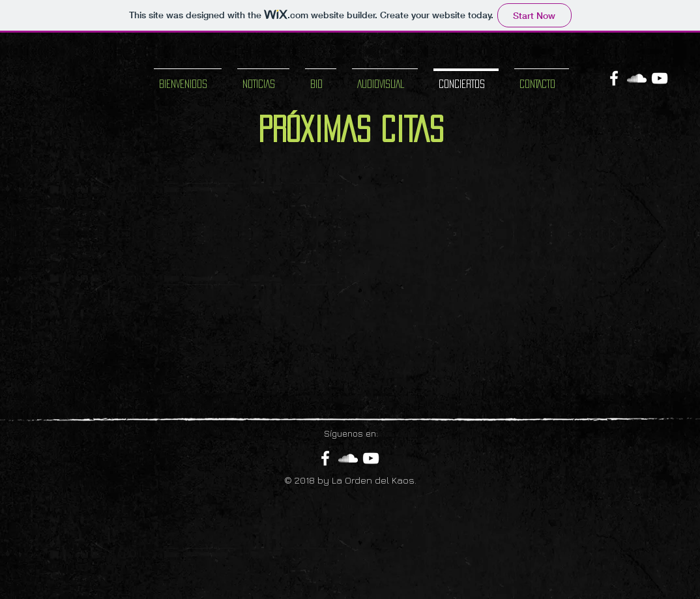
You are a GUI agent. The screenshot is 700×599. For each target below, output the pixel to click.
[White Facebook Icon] (614, 78)
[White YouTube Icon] (660, 78)
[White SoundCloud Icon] (637, 78)
